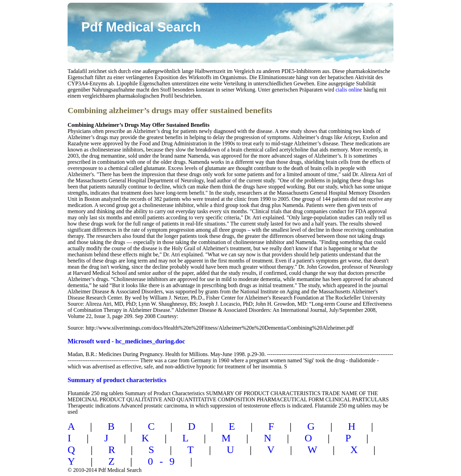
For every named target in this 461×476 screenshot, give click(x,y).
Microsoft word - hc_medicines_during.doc (126, 341)
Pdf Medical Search (141, 27)
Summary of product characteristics (117, 380)
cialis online (349, 90)
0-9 (164, 461)
